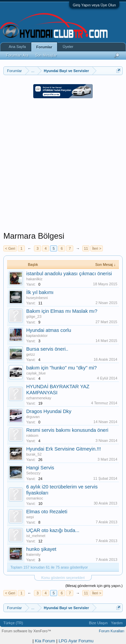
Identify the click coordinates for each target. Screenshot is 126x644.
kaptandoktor (37, 336)
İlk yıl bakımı (40, 292)
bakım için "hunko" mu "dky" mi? (61, 368)
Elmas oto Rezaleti (47, 512)
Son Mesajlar (46, 55)
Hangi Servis (40, 468)
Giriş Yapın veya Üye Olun (94, 5)
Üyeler (68, 47)
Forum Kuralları (112, 631)
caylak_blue (36, 373)
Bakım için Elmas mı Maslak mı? (62, 311)
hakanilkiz (34, 279)
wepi (30, 517)
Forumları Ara (17, 55)
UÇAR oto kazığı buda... (53, 530)
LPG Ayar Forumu (76, 641)
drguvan (33, 417)
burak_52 (34, 454)
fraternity (33, 554)
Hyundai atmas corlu (49, 330)
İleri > (97, 248)
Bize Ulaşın (98, 623)
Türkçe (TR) (13, 623)
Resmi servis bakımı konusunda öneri (67, 430)
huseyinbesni (37, 298)
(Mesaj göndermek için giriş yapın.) (94, 586)
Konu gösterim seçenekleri (63, 578)
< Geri (10, 248)
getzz (31, 354)
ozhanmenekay (39, 398)
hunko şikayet (41, 549)
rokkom (32, 435)
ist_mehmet (36, 536)
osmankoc (35, 498)
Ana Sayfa (17, 47)
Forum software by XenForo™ (26, 631)
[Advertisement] (63, 168)
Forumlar (44, 47)
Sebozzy (33, 473)
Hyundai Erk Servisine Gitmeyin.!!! (64, 449)
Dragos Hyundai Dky (49, 411)
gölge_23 (34, 316)
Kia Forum (45, 641)
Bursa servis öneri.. (47, 349)
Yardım (117, 623)
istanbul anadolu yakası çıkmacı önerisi (69, 274)
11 (86, 248)
